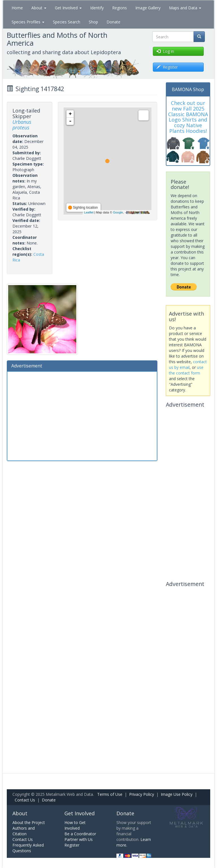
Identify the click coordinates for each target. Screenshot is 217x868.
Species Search (67, 22)
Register (72, 845)
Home (17, 8)
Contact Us (25, 800)
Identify (97, 8)
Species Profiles (28, 22)
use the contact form (186, 370)
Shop (93, 22)
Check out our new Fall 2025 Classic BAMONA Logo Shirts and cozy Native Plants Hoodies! (188, 117)
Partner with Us (79, 839)
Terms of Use (110, 794)
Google (118, 212)
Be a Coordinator (80, 834)
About (39, 8)
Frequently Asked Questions (28, 848)
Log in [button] (165, 51)
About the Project (29, 822)
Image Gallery (148, 8)
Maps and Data (185, 8)
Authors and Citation (24, 831)
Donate (113, 22)
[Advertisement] (82, 415)
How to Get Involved (75, 825)
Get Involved (68, 8)
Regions (120, 8)
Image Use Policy (177, 794)
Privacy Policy (142, 794)
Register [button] (167, 67)
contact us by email (188, 364)
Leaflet (89, 212)
